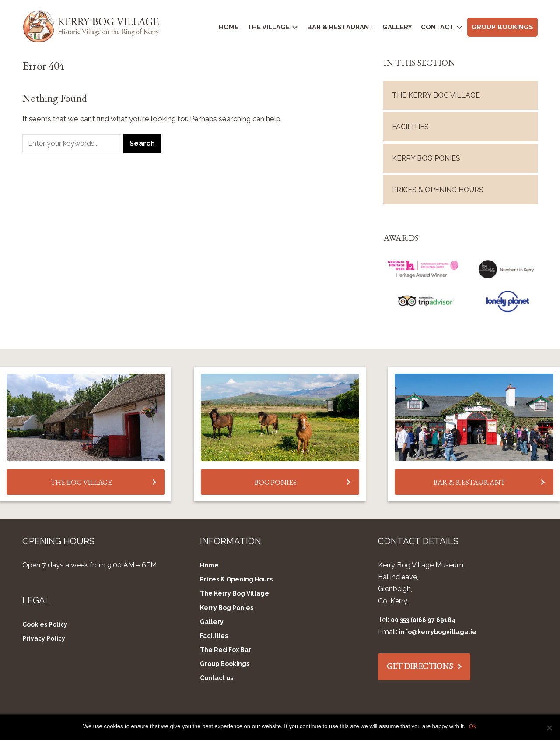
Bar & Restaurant (340, 27)
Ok (473, 726)
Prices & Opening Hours (438, 188)
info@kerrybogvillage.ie (438, 631)
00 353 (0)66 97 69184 (423, 618)
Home (229, 27)
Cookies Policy (45, 623)
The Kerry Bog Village (436, 93)
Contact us (217, 677)
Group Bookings (502, 27)
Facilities (410, 125)
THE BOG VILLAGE (81, 480)
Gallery (397, 27)
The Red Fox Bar (226, 648)
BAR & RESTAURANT (469, 480)
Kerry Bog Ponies (426, 157)
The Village (268, 27)
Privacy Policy (44, 637)
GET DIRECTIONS (420, 665)
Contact (437, 27)
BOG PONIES (276, 480)
